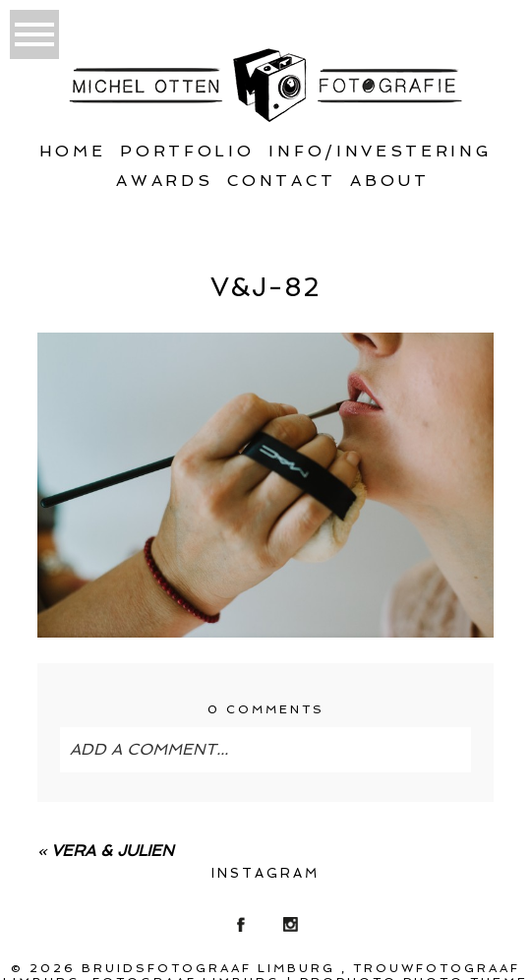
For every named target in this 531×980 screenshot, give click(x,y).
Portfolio (187, 151)
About (389, 181)
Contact (281, 181)
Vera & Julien (113, 851)
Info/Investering (380, 151)
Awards (164, 181)
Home (73, 151)
